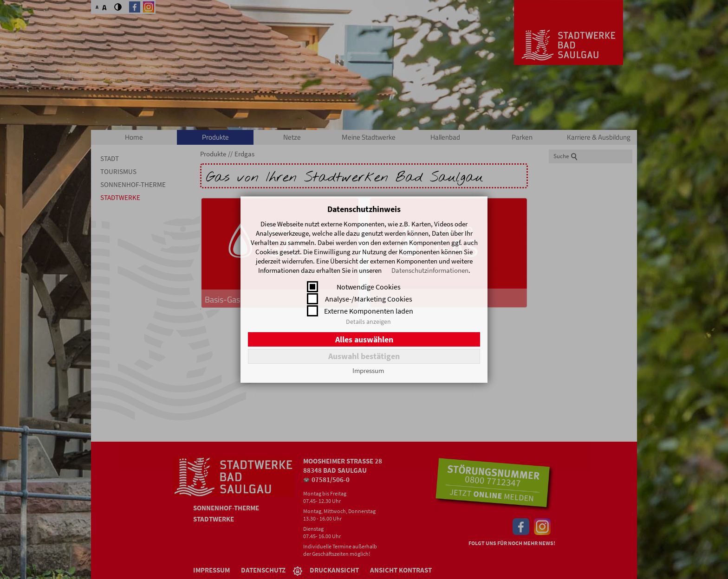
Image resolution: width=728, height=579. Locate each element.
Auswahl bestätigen (364, 356)
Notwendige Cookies (369, 287)
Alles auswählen (364, 339)
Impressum (368, 370)
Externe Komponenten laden (369, 311)
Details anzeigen (368, 322)
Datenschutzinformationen (430, 270)
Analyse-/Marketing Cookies (369, 299)
